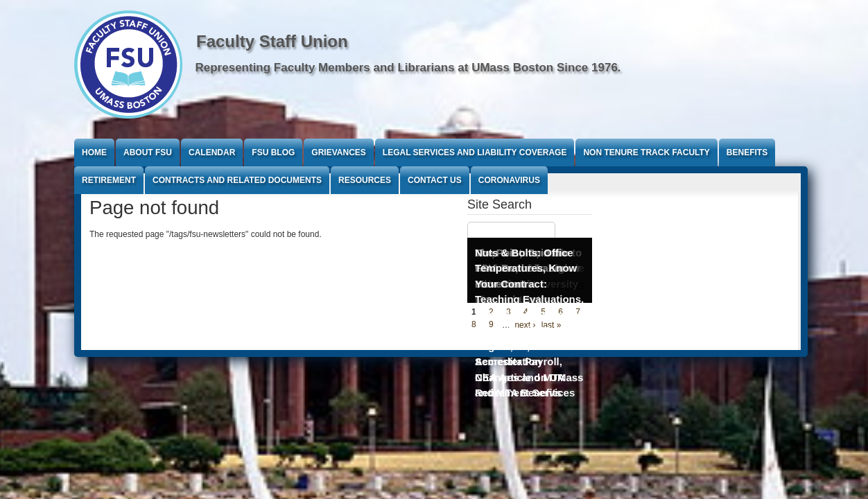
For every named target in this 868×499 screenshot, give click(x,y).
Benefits (747, 152)
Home (94, 152)
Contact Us (435, 180)
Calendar (212, 152)
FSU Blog (273, 152)
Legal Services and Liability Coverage (475, 152)
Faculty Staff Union (272, 41)
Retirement (109, 180)
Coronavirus (509, 180)
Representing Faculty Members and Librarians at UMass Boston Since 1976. (408, 68)
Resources (365, 180)
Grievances (338, 152)
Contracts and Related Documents (237, 180)
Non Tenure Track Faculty (646, 152)
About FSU (148, 152)
